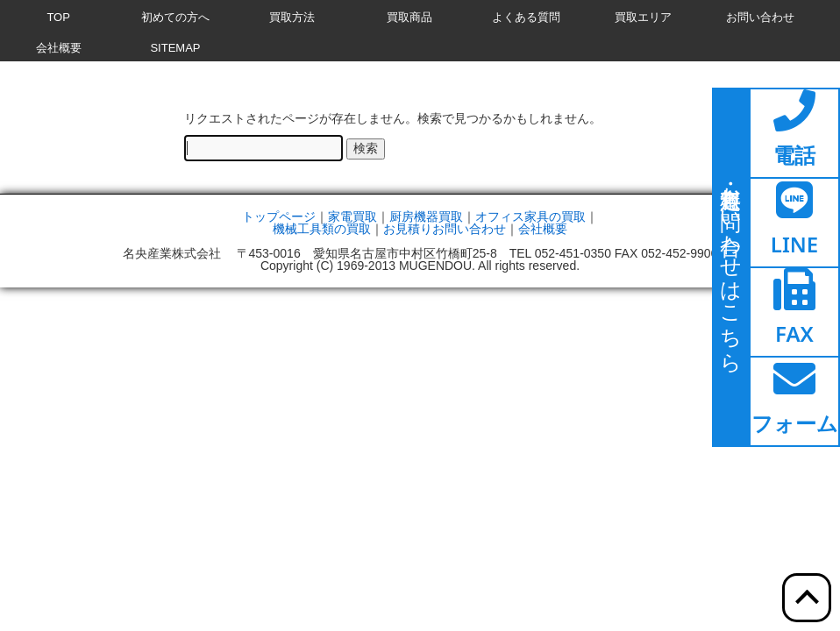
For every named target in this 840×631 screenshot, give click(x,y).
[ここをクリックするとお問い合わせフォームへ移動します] (794, 401)
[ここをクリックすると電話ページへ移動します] (794, 133)
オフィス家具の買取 (530, 216)
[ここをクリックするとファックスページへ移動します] (794, 312)
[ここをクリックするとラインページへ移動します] (794, 223)
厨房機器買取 (426, 216)
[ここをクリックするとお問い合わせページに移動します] (731, 267)
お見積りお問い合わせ (445, 229)
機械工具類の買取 (322, 229)
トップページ (279, 216)
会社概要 (543, 229)
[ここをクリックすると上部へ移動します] (807, 598)
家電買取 (352, 216)
